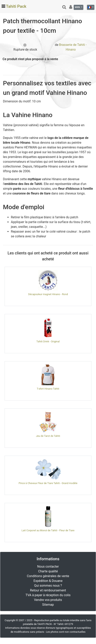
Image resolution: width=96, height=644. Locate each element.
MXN (78, 7)
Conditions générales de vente (48, 576)
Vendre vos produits (48, 600)
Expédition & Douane (48, 581)
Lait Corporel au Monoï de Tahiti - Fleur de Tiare (48, 530)
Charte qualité (48, 571)
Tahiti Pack (16, 6)
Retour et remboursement (48, 590)
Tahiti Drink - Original (48, 341)
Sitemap (48, 605)
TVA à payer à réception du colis (48, 595)
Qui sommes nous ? (48, 586)
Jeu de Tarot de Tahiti (48, 436)
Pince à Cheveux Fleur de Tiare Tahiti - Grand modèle (48, 483)
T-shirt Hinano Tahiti (48, 389)
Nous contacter (48, 567)
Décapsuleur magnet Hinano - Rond (48, 294)
